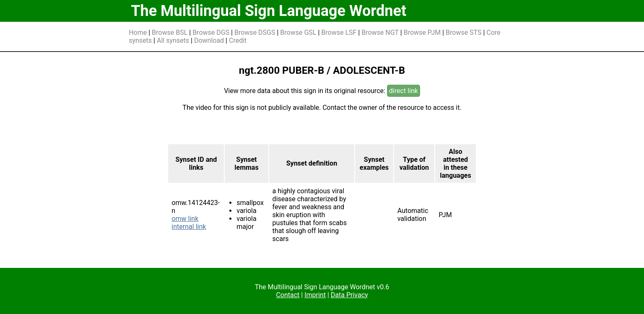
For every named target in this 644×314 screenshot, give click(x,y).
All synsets (173, 40)
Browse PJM (422, 32)
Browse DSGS (255, 32)
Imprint (315, 295)
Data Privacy (349, 295)
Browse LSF (339, 32)
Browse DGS (211, 32)
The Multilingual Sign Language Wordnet (269, 11)
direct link (404, 91)
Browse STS (464, 32)
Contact (288, 295)
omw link (185, 219)
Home (138, 32)
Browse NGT (380, 32)
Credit (238, 40)
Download (209, 40)
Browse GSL (298, 32)
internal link (189, 227)
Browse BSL (170, 32)
